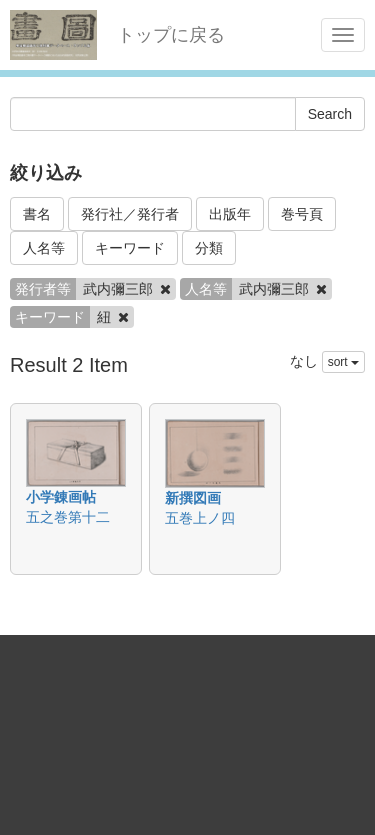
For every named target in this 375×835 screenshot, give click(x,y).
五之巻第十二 (68, 517)
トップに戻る (171, 35)
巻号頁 (302, 214)
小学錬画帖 (61, 497)
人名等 (44, 248)
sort (343, 362)
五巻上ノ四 (200, 518)
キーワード (130, 248)
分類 (209, 248)
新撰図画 (193, 498)
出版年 (230, 214)
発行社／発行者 (130, 214)
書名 (37, 214)
